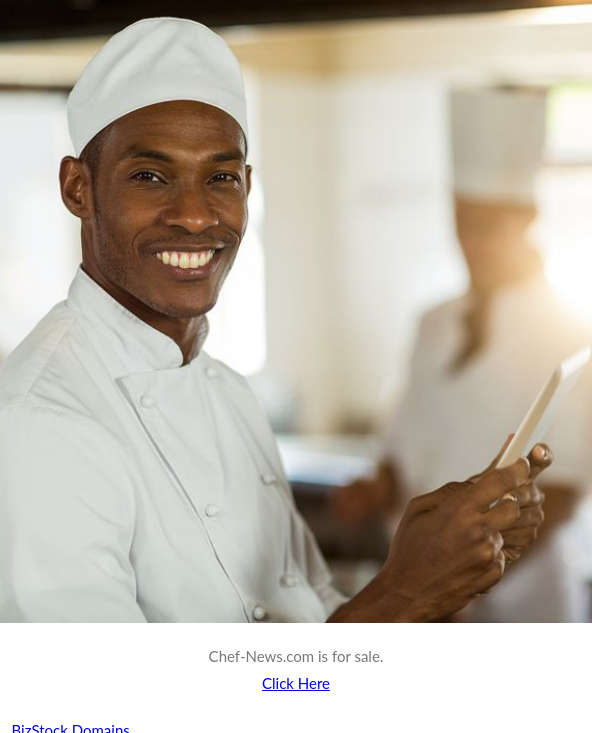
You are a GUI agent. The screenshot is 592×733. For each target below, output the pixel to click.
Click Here (296, 683)
